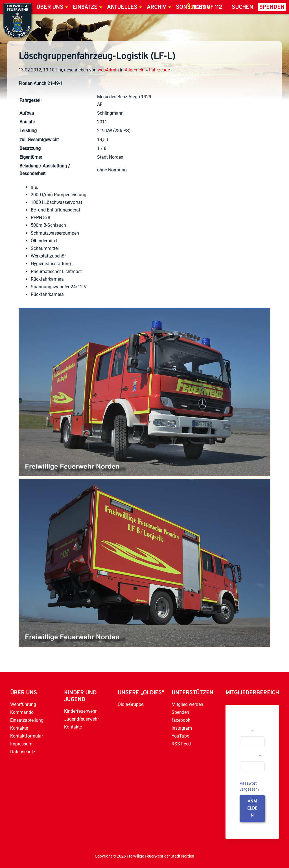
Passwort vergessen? (250, 786)
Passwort (250, 756)
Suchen (242, 7)
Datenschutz (23, 752)
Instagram (182, 728)
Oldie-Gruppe (131, 704)
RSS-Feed (181, 744)
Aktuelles (122, 7)
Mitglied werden (187, 704)
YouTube (180, 736)
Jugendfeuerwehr (81, 719)
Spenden (272, 7)
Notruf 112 (207, 7)
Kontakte (19, 728)
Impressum (21, 744)
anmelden (252, 809)
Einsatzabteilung (27, 720)
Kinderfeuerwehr (80, 711)
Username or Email (251, 729)
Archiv (156, 7)
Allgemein (135, 70)
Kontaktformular (27, 736)
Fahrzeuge (159, 70)
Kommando (22, 712)
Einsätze (85, 7)
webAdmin (108, 70)
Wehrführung (23, 704)
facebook (181, 720)
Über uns (50, 7)
